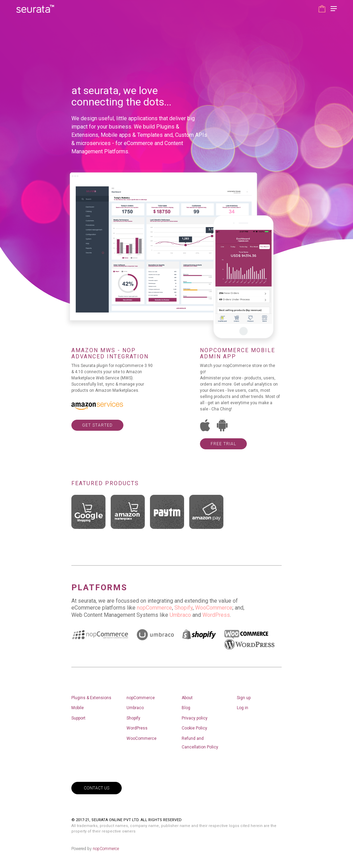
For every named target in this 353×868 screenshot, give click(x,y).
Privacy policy (195, 718)
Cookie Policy (194, 728)
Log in (243, 708)
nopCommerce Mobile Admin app (238, 353)
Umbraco (180, 615)
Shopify (184, 608)
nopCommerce (154, 608)
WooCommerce (214, 608)
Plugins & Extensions (91, 698)
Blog (186, 708)
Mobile (78, 708)
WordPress (216, 615)
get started (97, 425)
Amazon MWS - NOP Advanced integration (110, 353)
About (187, 698)
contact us (97, 788)
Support (78, 718)
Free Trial (223, 444)
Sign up (244, 698)
